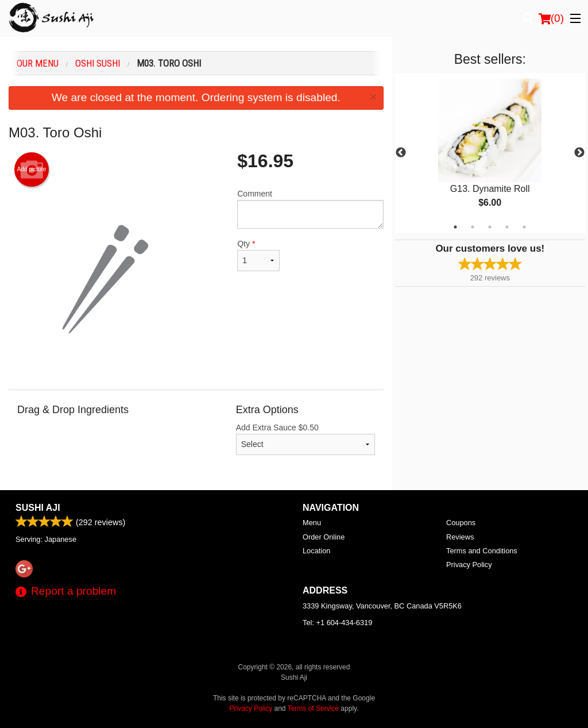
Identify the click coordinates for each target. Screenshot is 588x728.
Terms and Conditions (482, 551)
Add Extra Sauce (305, 439)
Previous (401, 153)
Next (579, 153)
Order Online (324, 537)
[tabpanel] (490, 153)
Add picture (32, 170)
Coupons (461, 523)
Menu (312, 523)
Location (316, 551)
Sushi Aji (38, 508)
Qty (258, 255)
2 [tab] (473, 227)
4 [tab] (507, 227)
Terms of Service (313, 708)
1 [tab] (455, 227)
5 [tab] (524, 227)
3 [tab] (490, 227)
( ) (551, 18)
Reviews (460, 537)
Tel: (337, 623)
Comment (310, 209)
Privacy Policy (469, 565)
